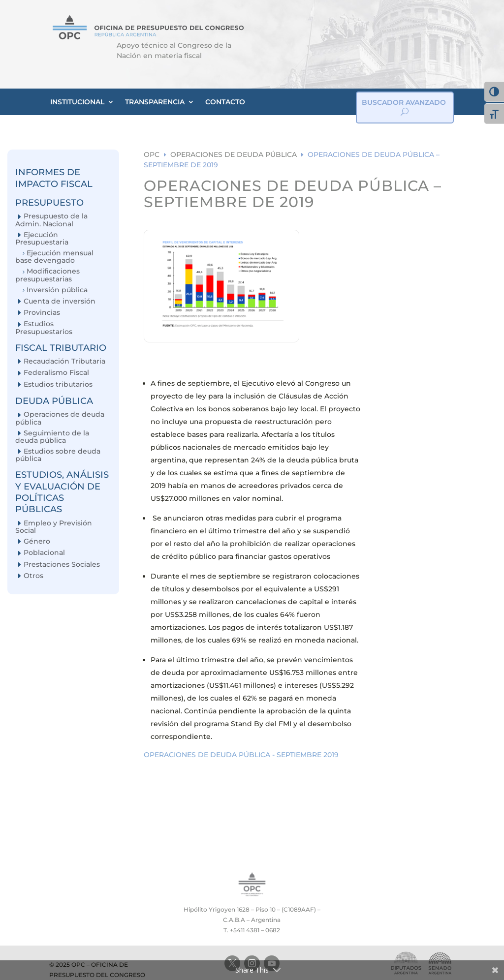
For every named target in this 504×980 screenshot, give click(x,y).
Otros (33, 576)
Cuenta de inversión (60, 301)
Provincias (42, 313)
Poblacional (44, 553)
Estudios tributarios (58, 384)
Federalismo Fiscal (56, 373)
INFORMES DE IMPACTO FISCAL (54, 178)
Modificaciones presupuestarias (47, 275)
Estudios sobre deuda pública (58, 455)
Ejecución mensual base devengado (54, 257)
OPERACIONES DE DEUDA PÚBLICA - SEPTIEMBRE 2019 (241, 755)
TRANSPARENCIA (155, 102)
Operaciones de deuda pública (60, 418)
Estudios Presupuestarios (44, 327)
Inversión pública (57, 290)
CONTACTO (225, 102)
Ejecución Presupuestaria (42, 238)
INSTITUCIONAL (77, 102)
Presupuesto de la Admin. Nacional (51, 220)
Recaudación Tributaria (64, 361)
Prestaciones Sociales (62, 565)
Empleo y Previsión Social (54, 527)
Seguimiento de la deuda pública (52, 437)
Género (37, 541)
